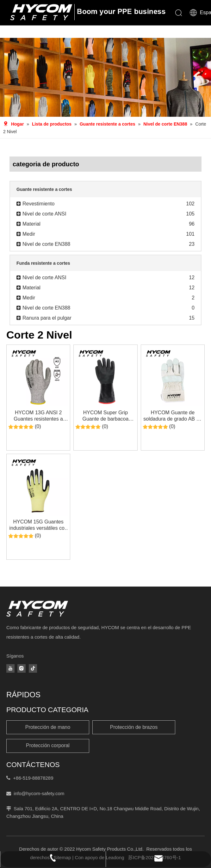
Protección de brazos (134, 727)
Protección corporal (48, 745)
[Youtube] (10, 668)
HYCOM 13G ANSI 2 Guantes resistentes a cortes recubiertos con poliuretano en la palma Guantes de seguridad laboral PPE (38, 416)
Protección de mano (48, 727)
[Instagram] (22, 668)
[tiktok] (33, 668)
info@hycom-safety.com (39, 793)
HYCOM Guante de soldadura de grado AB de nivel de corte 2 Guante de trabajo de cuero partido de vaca (173, 416)
